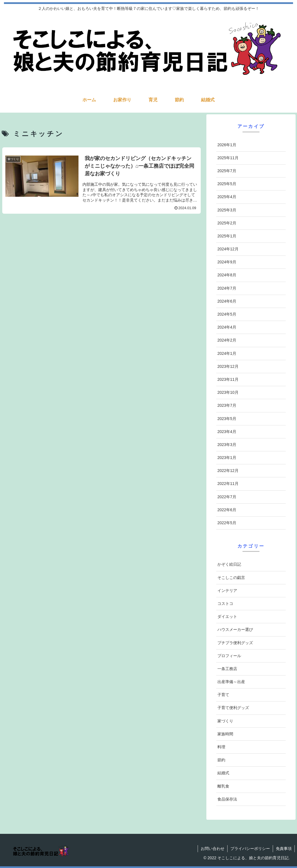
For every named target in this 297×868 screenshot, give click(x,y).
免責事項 (284, 849)
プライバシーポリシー (250, 849)
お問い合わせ (213, 849)
